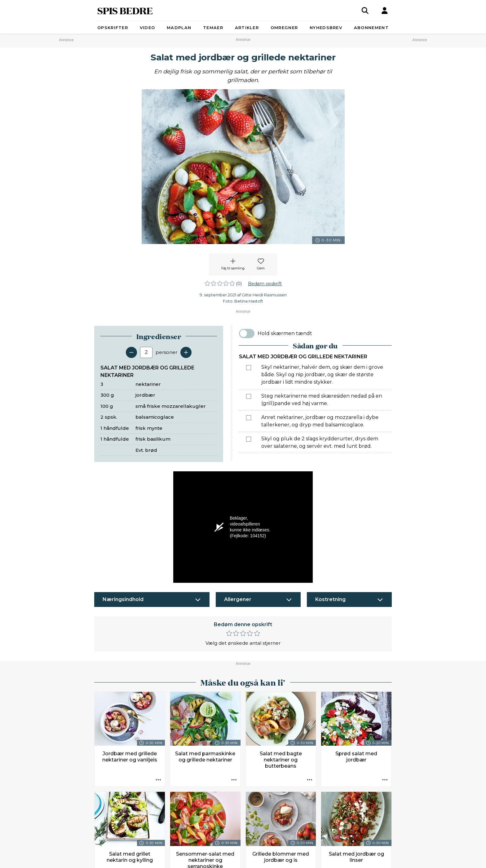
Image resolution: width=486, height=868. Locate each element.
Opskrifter (113, 28)
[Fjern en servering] (131, 352)
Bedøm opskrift (265, 284)
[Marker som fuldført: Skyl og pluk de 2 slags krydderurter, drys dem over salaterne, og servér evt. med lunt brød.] (249, 439)
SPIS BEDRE (125, 10)
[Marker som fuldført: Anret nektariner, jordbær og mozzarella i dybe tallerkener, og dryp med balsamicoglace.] (249, 418)
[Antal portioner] (146, 352)
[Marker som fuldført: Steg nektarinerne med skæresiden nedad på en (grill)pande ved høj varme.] (249, 396)
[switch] (247, 334)
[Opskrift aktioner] (158, 780)
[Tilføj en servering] (186, 352)
